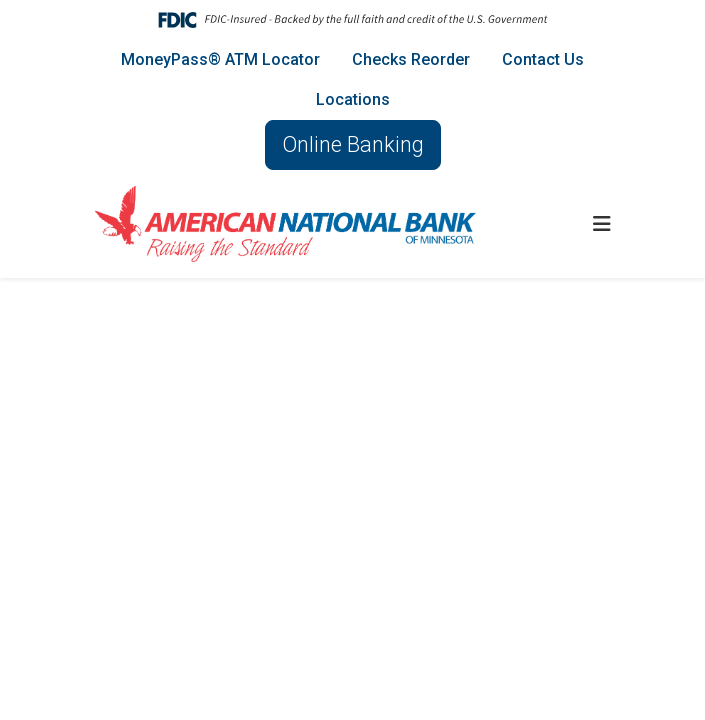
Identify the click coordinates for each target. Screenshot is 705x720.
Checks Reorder (411, 59)
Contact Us (543, 59)
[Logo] (285, 224)
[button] (602, 224)
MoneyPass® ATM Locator (220, 59)
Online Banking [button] (353, 144)
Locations (353, 99)
